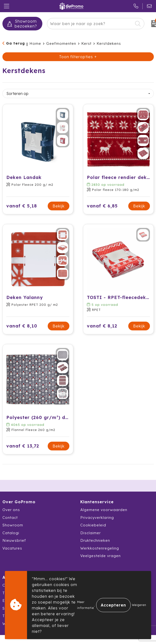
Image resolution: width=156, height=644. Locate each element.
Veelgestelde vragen (101, 556)
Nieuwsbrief (14, 540)
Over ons (11, 510)
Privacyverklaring (97, 518)
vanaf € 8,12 (102, 326)
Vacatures (12, 548)
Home (35, 43)
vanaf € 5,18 (22, 206)
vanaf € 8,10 (22, 326)
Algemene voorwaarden (104, 510)
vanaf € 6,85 (102, 206)
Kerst (86, 43)
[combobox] (90, 24)
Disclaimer (91, 533)
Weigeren (139, 605)
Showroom (13, 525)
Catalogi (11, 533)
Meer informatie (86, 605)
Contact (10, 518)
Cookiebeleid (93, 525)
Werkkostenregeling (100, 548)
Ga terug (15, 43)
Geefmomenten (61, 43)
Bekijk (59, 206)
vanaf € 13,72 (23, 446)
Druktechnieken (95, 540)
